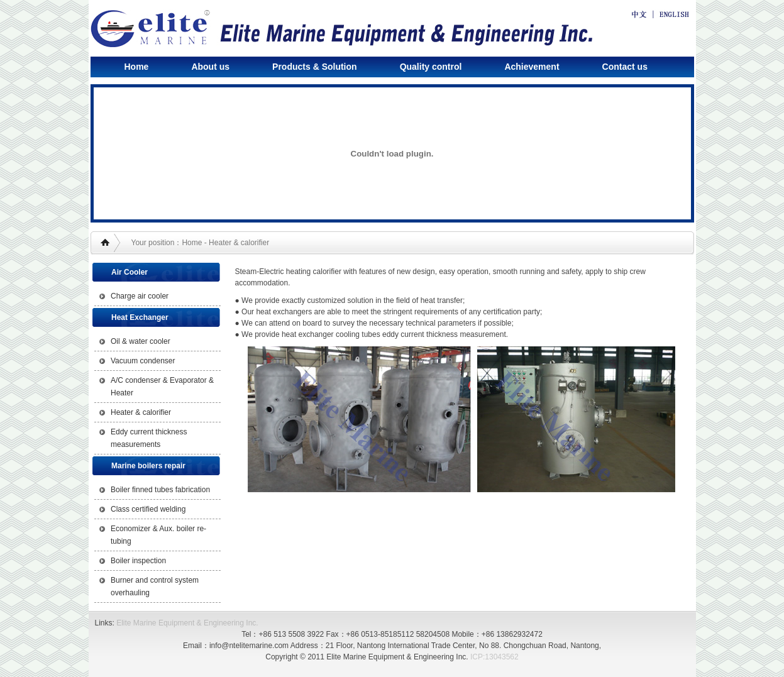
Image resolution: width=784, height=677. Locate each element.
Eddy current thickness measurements (149, 438)
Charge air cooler (140, 296)
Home (137, 67)
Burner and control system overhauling (155, 586)
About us (210, 67)
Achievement (532, 67)
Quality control (431, 67)
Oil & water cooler (141, 341)
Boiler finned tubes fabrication (160, 490)
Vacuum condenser (143, 361)
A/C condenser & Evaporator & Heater (162, 387)
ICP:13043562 (494, 657)
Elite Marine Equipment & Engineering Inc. (187, 623)
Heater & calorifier (141, 412)
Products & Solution (315, 67)
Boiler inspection (138, 561)
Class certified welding (148, 509)
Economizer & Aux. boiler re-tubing (158, 535)
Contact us (625, 67)
